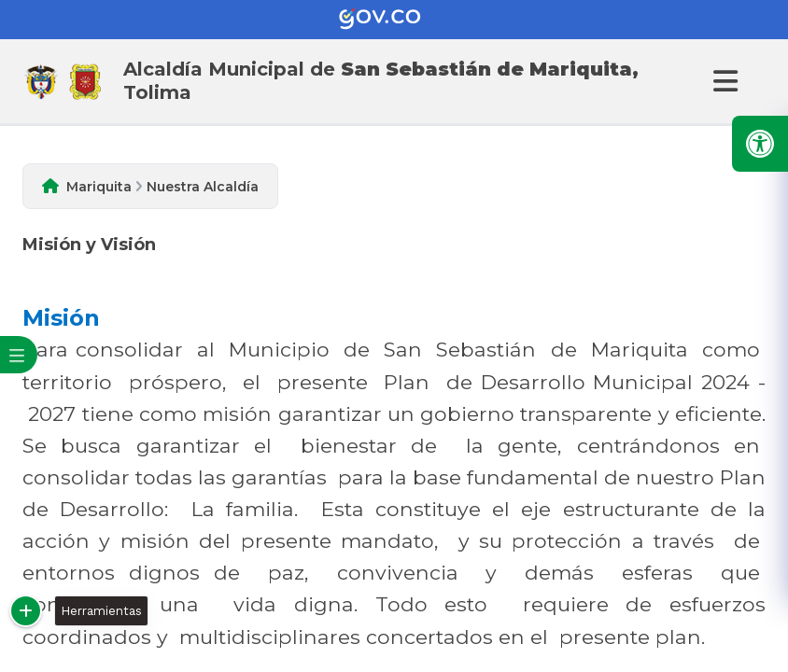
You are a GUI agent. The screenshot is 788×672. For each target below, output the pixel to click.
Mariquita (99, 187)
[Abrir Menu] (723, 81)
